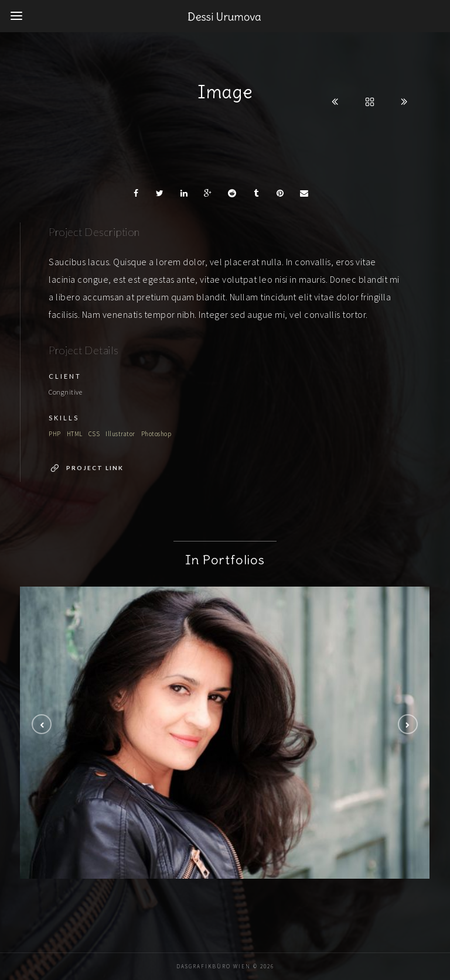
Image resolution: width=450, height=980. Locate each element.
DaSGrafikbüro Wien (214, 966)
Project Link (95, 468)
